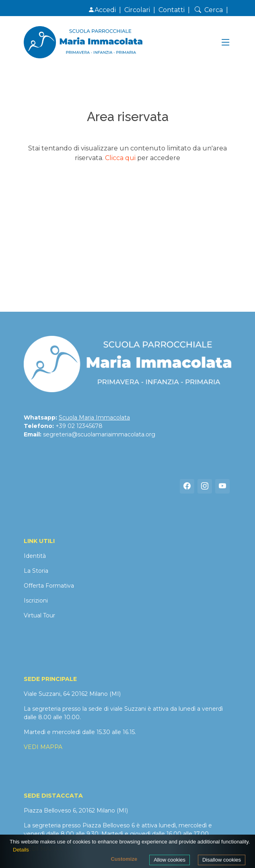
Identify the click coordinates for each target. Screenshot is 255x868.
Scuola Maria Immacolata (94, 418)
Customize (124, 859)
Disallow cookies (222, 860)
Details (21, 850)
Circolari (137, 10)
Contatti (172, 10)
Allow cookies (170, 860)
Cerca (208, 10)
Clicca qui (120, 158)
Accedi (102, 10)
